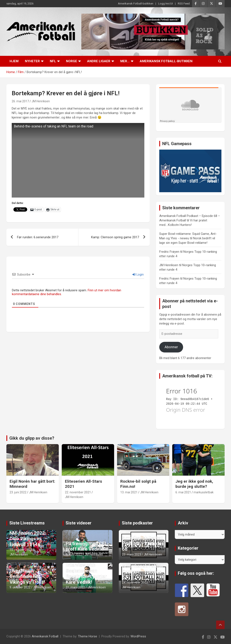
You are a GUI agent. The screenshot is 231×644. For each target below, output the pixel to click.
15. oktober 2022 (21, 550)
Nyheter (32, 61)
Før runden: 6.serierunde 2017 (38, 237)
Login (138, 274)
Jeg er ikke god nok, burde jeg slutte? (194, 484)
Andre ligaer (99, 61)
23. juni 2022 (18, 492)
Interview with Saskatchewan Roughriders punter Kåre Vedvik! (86, 573)
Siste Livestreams (27, 523)
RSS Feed (184, 4)
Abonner (171, 347)
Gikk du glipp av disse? (32, 438)
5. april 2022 (74, 554)
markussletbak (204, 492)
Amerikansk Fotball (45, 636)
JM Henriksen (41, 101)
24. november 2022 (135, 582)
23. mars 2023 (132, 554)
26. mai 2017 (20, 101)
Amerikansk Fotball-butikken (136, 4)
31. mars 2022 (75, 587)
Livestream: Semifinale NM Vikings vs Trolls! (27, 576)
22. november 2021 (78, 492)
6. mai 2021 (183, 492)
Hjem (14, 61)
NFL (53, 61)
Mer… (125, 61)
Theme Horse (88, 636)
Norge (72, 61)
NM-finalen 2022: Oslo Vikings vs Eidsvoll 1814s (28, 539)
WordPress (138, 636)
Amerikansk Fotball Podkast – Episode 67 (142, 572)
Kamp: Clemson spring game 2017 (115, 237)
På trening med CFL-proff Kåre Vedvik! (87, 546)
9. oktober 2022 (20, 587)
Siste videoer (79, 523)
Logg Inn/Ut (166, 4)
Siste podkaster (137, 523)
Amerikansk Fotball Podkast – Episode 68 (142, 544)
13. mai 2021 (129, 492)
